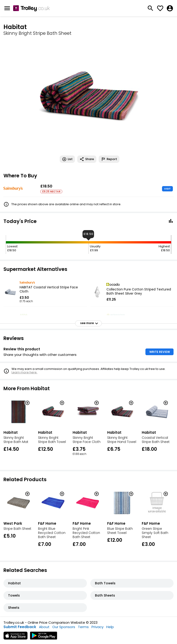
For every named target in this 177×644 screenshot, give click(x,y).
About (44, 627)
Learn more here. (24, 372)
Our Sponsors (64, 627)
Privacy (97, 627)
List (67, 159)
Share (87, 159)
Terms (83, 627)
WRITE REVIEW (160, 352)
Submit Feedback (20, 627)
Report (109, 159)
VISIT (167, 189)
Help (110, 627)
